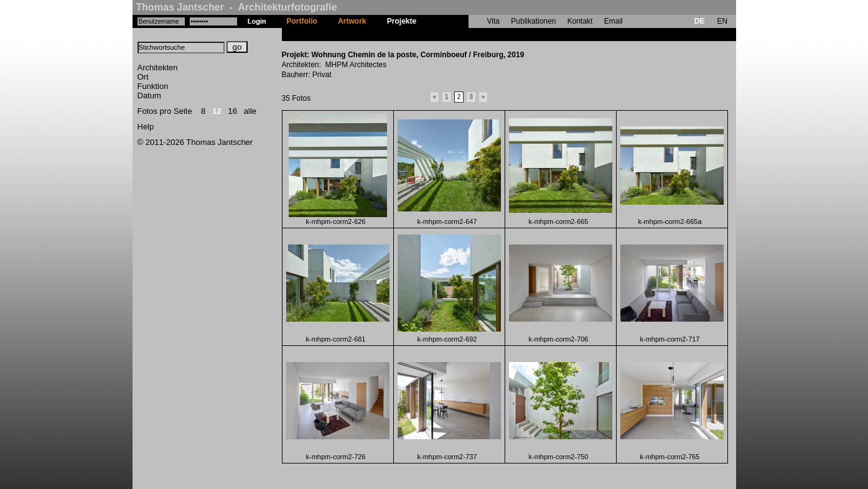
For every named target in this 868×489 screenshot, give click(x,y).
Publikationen (533, 21)
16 (233, 111)
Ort (143, 77)
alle (250, 111)
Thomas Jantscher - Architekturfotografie (237, 7)
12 (217, 111)
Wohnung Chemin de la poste (479, 34)
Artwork (352, 21)
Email (614, 21)
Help (146, 127)
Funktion (153, 86)
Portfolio (302, 21)
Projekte (402, 21)
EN (722, 21)
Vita (493, 21)
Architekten (158, 68)
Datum (149, 95)
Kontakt (580, 21)
